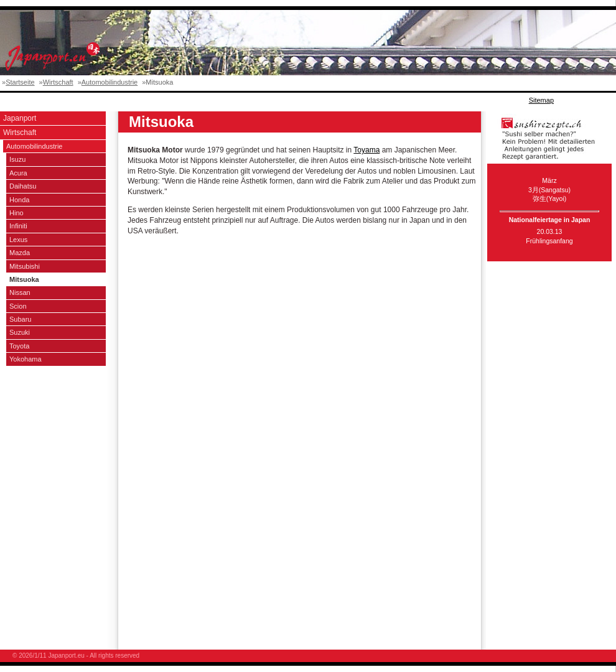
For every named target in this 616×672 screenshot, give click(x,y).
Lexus (18, 240)
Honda (19, 200)
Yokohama (26, 359)
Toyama (366, 150)
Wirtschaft (58, 82)
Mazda (20, 253)
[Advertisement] (226, 100)
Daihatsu (23, 186)
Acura (18, 173)
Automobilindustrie (110, 82)
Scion (18, 306)
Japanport (20, 118)
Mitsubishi (25, 266)
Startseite (20, 82)
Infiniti (18, 226)
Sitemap (541, 100)
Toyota (19, 346)
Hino (16, 213)
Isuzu (17, 159)
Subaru (20, 319)
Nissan (20, 292)
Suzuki (20, 332)
